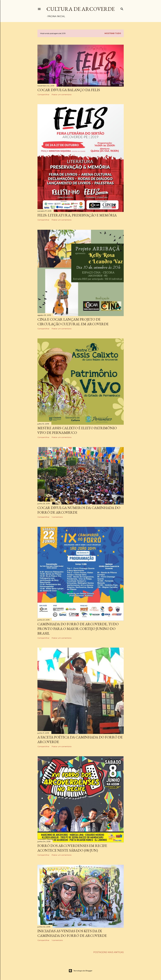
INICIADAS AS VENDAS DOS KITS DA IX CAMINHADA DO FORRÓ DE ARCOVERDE (72, 933)
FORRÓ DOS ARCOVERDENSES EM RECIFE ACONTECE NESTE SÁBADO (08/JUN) (72, 848)
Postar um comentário (62, 94)
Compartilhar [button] (43, 94)
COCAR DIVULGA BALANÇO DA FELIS (69, 90)
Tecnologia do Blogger (80, 971)
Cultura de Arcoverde (81, 9)
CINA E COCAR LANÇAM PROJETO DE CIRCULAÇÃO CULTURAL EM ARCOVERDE (73, 322)
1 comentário (57, 517)
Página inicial (56, 16)
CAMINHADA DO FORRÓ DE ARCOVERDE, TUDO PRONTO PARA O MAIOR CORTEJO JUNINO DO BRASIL (78, 629)
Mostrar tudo (113, 33)
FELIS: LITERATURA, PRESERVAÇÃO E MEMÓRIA (77, 215)
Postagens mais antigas (109, 952)
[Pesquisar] (122, 8)
